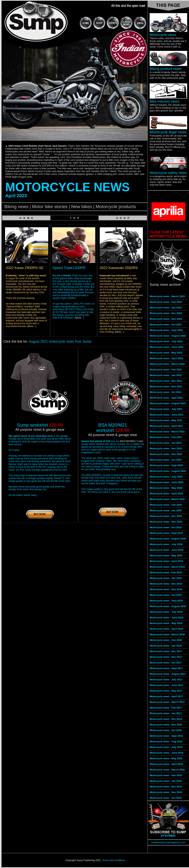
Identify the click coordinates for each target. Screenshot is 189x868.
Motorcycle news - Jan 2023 (166, 308)
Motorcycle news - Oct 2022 (166, 324)
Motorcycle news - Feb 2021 (166, 437)
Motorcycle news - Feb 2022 (166, 370)
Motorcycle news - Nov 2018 (166, 589)
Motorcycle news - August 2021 (168, 403)
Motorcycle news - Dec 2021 (166, 381)
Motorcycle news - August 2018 (168, 606)
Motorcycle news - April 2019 (166, 561)
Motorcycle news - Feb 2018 (166, 640)
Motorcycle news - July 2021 (166, 409)
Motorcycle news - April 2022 (166, 358)
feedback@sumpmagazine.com (168, 842)
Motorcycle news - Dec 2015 (166, 787)
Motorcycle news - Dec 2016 (166, 719)
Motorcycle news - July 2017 (166, 680)
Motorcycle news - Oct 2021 (166, 392)
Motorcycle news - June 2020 (166, 482)
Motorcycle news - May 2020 (166, 488)
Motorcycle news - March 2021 (167, 432)
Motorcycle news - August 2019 (168, 539)
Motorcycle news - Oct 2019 (166, 527)
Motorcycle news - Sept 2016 (166, 736)
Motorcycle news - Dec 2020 (166, 448)
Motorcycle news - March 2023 (167, 296)
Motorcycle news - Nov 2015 (166, 792)
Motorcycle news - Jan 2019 (166, 578)
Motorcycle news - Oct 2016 (166, 730)
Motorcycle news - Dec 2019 (166, 516)
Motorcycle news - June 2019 (166, 550)
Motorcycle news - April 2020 (166, 494)
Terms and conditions (114, 860)
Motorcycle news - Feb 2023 (166, 302)
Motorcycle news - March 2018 (167, 634)
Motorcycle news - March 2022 (167, 364)
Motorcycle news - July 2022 (166, 341)
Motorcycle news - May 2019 (166, 556)
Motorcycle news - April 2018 (166, 629)
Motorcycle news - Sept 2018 (166, 601)
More (31, 326)
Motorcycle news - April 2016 (166, 764)
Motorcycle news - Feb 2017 (166, 708)
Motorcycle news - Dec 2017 (166, 651)
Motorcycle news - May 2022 (166, 353)
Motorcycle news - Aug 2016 (166, 741)
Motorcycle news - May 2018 (166, 623)
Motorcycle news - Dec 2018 (166, 584)
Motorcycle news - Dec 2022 (166, 313)
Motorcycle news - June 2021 (166, 415)
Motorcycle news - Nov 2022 (166, 319)
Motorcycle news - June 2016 (166, 753)
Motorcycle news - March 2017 (167, 702)
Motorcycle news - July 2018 (166, 612)
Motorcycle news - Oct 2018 (166, 595)
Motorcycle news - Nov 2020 (166, 454)
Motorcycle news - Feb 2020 (166, 505)
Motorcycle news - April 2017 (166, 696)
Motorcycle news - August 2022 (168, 336)
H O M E (26, 218)
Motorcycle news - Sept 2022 (166, 330)
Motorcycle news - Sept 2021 (166, 398)
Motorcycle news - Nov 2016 (166, 725)
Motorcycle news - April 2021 (166, 426)
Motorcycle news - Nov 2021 (166, 386)
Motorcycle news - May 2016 (166, 758)
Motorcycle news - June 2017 (166, 685)
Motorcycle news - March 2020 (167, 499)
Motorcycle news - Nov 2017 (166, 657)
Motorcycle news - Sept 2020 (166, 465)
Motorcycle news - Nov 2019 (166, 522)
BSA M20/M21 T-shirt (132, 441)
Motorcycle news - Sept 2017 (166, 668)
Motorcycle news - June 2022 (166, 347)
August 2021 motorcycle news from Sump (60, 341)
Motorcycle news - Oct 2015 (166, 798)
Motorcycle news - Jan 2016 (166, 781)
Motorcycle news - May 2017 (166, 691)
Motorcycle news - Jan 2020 (166, 510)
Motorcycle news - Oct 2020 (166, 460)
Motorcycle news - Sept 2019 (166, 533)
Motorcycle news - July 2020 (166, 477)
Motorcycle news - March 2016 (167, 770)
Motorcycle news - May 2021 (166, 420)
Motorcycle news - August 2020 (168, 471)
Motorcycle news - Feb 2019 (166, 572)
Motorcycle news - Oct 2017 (166, 663)
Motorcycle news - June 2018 (166, 618)
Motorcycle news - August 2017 (168, 674)
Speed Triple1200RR (69, 268)
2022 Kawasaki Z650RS (119, 268)
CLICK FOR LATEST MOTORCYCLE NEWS (168, 234)
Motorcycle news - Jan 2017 (166, 713)
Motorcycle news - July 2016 (166, 747)
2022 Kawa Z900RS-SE (25, 268)
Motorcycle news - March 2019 (167, 567)
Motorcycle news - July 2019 (166, 544)
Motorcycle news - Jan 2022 (166, 375)
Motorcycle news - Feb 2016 (166, 775)
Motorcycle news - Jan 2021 (166, 443)
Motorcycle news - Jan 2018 (166, 646)
